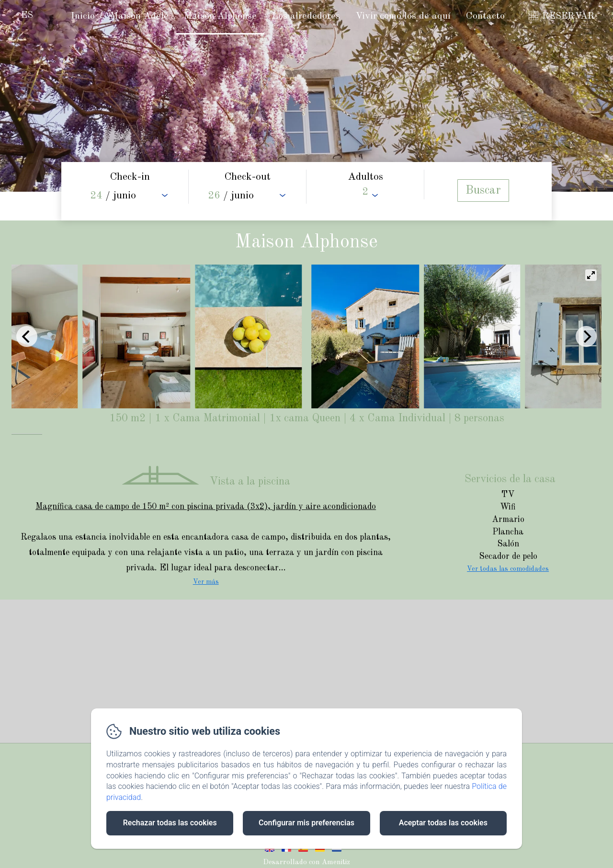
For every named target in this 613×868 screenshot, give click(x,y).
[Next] (586, 336)
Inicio (83, 16)
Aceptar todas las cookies (443, 823)
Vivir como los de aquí (403, 16)
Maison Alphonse (220, 16)
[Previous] (27, 336)
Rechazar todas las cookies (170, 823)
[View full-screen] (591, 275)
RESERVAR (568, 16)
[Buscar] (483, 191)
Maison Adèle (139, 16)
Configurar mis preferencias (306, 823)
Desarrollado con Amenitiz (306, 862)
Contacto (485, 16)
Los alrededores (306, 16)
